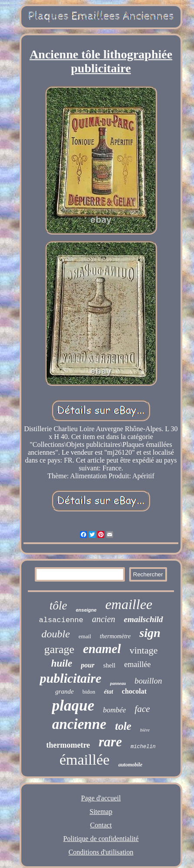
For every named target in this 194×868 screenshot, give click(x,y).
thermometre (68, 745)
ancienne (79, 724)
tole (123, 726)
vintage (144, 650)
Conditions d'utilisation (101, 852)
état (109, 692)
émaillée (85, 760)
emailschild (144, 619)
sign (150, 633)
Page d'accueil (101, 798)
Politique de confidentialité (101, 839)
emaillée (138, 664)
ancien (103, 619)
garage (59, 649)
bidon (89, 692)
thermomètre (115, 636)
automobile (130, 765)
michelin (143, 747)
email (85, 636)
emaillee (129, 604)
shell (109, 665)
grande (65, 691)
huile (62, 663)
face (142, 709)
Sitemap (101, 812)
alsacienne (61, 620)
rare (110, 742)
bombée (115, 710)
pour (88, 665)
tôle (59, 606)
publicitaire (70, 678)
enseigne (86, 610)
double (55, 634)
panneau (118, 683)
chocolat (134, 691)
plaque (73, 706)
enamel (102, 649)
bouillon (148, 681)
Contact (101, 825)
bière (145, 730)
